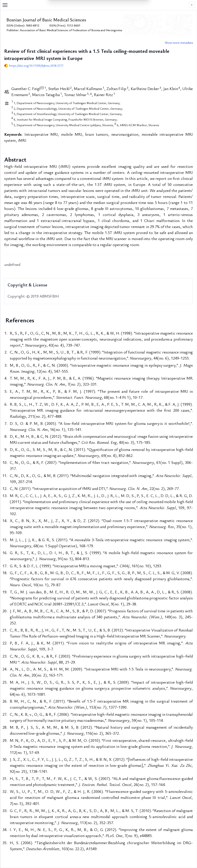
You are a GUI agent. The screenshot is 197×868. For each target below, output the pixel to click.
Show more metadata (179, 43)
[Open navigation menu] (95, 5)
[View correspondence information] (42, 87)
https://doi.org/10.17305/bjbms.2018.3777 (36, 66)
